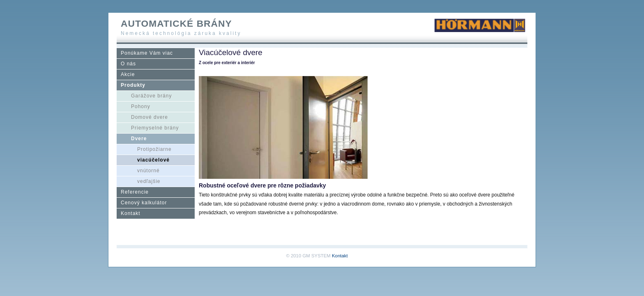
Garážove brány (151, 96)
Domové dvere (149, 117)
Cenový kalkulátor (144, 203)
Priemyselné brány (155, 128)
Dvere (139, 139)
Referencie (135, 192)
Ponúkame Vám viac (147, 53)
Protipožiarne (154, 149)
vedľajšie (149, 181)
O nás (128, 64)
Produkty (133, 85)
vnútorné (148, 171)
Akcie (128, 74)
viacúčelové (153, 160)
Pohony (141, 106)
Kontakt (131, 213)
